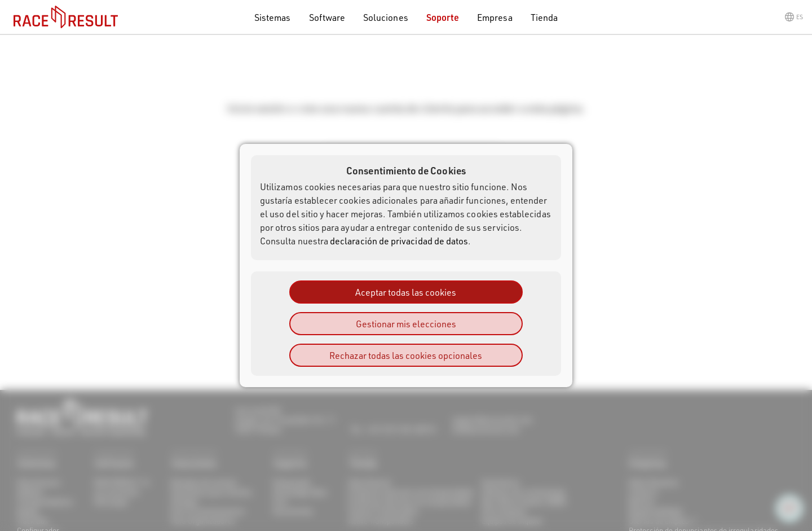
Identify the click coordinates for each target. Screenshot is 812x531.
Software (327, 17)
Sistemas (273, 17)
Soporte (443, 17)
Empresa (495, 17)
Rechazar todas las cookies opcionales (406, 355)
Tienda (544, 17)
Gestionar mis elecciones (406, 324)
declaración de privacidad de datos (399, 241)
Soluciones (386, 17)
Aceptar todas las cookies (406, 292)
